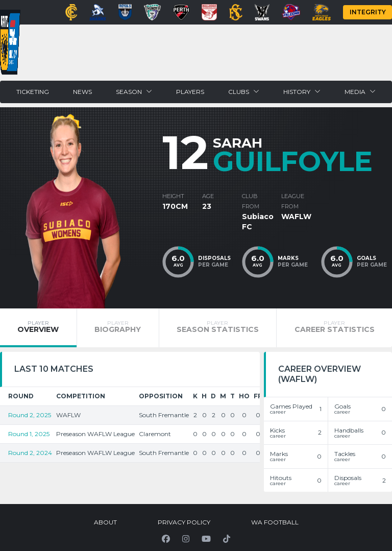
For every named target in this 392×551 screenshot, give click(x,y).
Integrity (368, 12)
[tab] (38, 328)
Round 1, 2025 (29, 434)
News (82, 92)
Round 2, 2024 (30, 453)
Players (190, 92)
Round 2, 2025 (30, 415)
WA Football (275, 522)
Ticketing (33, 92)
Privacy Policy (184, 522)
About (105, 522)
